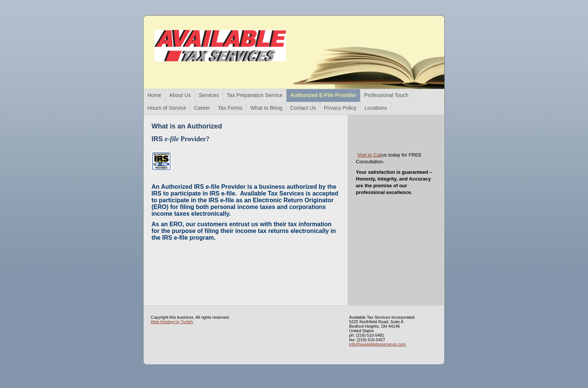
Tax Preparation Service (255, 95)
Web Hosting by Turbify (172, 322)
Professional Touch (386, 95)
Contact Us (303, 108)
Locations (376, 108)
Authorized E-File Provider (323, 95)
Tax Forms (230, 108)
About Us (180, 95)
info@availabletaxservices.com (377, 344)
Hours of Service (167, 108)
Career (202, 108)
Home (154, 95)
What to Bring (266, 108)
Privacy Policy (340, 108)
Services (209, 95)
